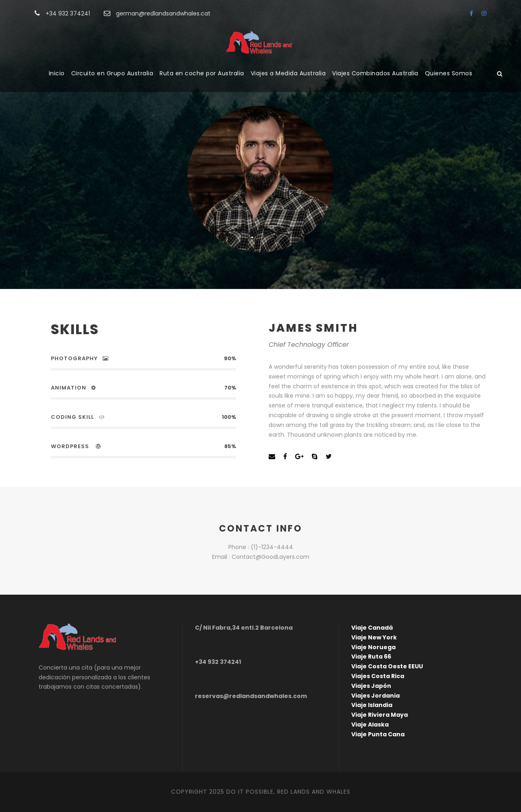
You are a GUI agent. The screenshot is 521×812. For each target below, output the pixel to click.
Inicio (57, 73)
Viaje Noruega (373, 647)
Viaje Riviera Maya (380, 715)
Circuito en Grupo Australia (112, 73)
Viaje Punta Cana (378, 734)
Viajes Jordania (375, 696)
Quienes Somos (449, 73)
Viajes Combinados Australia (375, 73)
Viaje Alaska (370, 724)
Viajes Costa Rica (378, 676)
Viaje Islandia (372, 705)
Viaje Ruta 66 (371, 657)
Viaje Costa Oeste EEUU (387, 666)
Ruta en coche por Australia (202, 73)
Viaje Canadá (372, 628)
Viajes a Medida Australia (288, 73)
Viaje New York (374, 637)
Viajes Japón (371, 686)
